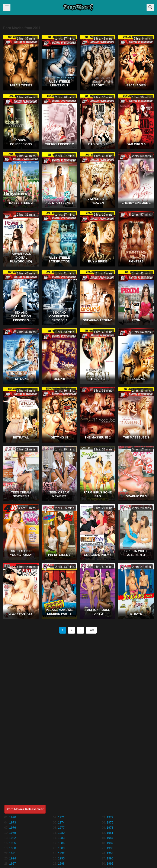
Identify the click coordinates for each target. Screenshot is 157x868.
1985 (12, 843)
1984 (110, 838)
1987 (110, 843)
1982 (12, 838)
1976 (12, 828)
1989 (61, 848)
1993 (110, 853)
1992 (61, 853)
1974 (61, 822)
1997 (12, 864)
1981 (110, 833)
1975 (110, 822)
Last (91, 630)
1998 (61, 864)
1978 (110, 828)
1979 (12, 833)
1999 (110, 864)
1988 (12, 848)
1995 (61, 858)
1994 (12, 858)
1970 (12, 817)
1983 (61, 838)
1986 (61, 843)
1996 (110, 858)
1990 (110, 848)
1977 (61, 828)
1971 (61, 817)
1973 (12, 822)
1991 (12, 853)
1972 (110, 817)
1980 (61, 833)
